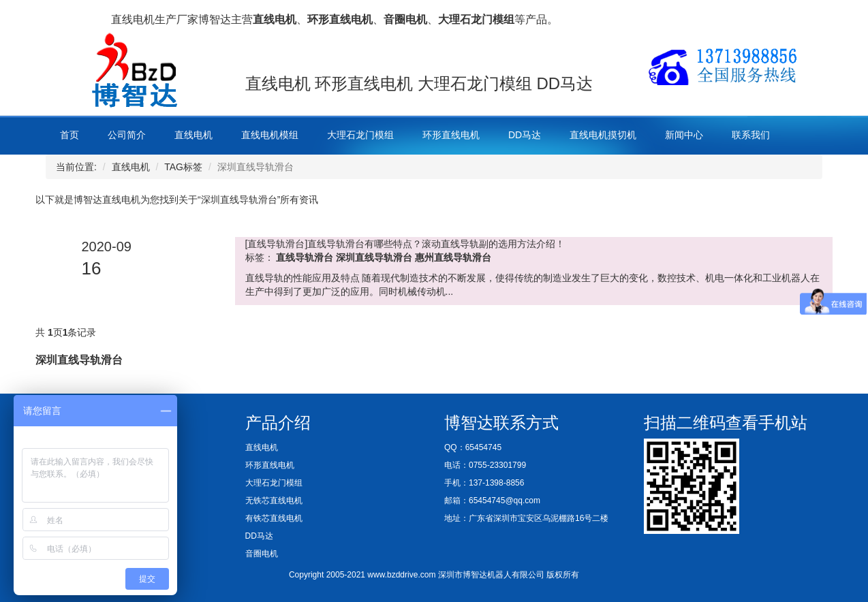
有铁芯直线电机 (274, 518)
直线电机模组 (270, 135)
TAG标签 (183, 167)
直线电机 (193, 135)
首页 (69, 135)
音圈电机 (262, 554)
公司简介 (127, 135)
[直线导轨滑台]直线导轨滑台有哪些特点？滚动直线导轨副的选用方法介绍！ (405, 244)
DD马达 (525, 135)
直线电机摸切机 (603, 135)
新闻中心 (684, 135)
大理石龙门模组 (360, 135)
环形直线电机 (451, 135)
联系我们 (751, 135)
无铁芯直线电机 (274, 501)
